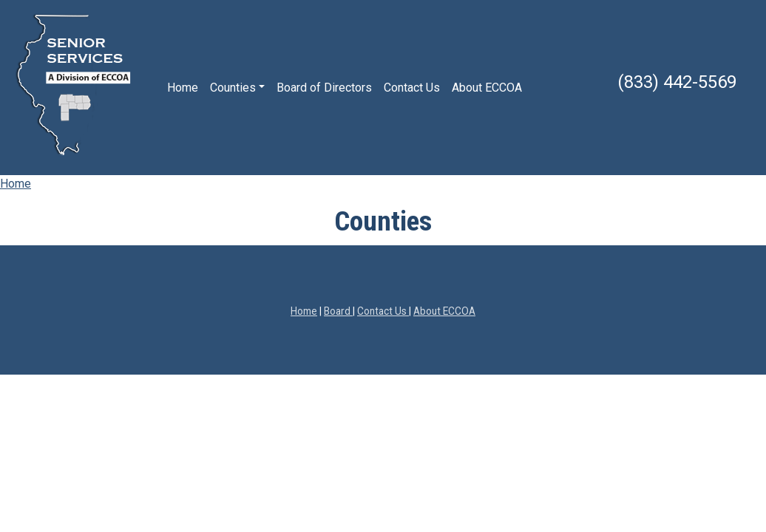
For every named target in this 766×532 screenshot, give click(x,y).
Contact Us (412, 88)
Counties (233, 88)
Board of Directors (324, 88)
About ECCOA (487, 88)
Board (338, 311)
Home (183, 88)
